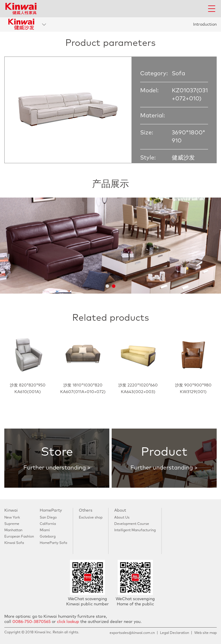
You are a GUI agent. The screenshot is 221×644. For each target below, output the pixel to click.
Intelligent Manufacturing (135, 530)
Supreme (12, 524)
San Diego (48, 518)
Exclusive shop (91, 518)
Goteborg (48, 537)
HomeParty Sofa (53, 543)
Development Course (132, 524)
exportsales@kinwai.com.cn (132, 633)
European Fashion (19, 537)
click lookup (68, 622)
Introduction (205, 25)
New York (12, 518)
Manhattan (13, 530)
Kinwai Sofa (14, 543)
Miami (45, 530)
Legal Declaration (175, 633)
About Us (122, 518)
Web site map (205, 633)
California (48, 524)
